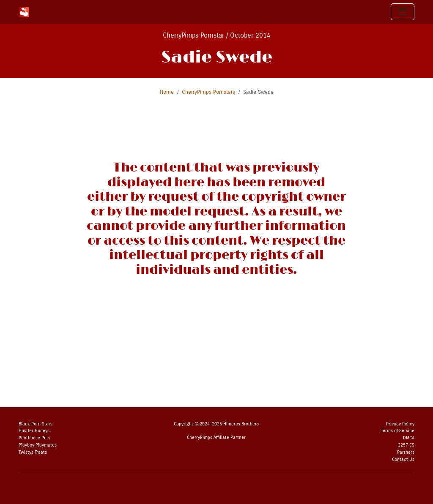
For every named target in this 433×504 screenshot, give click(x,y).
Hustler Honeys (34, 431)
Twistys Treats (33, 452)
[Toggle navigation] (403, 12)
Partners (406, 452)
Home (167, 92)
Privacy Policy (400, 424)
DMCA (409, 438)
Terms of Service (398, 431)
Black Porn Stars (36, 424)
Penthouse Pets (34, 438)
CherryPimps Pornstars (208, 92)
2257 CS (406, 445)
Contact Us (403, 459)
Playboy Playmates (38, 445)
